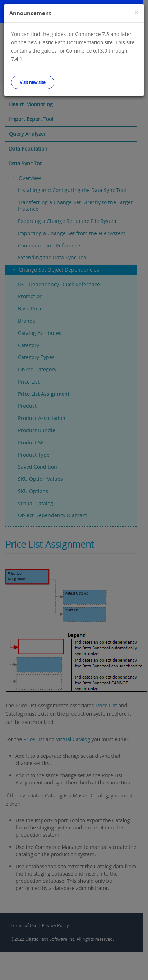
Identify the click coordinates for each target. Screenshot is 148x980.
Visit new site (33, 82)
